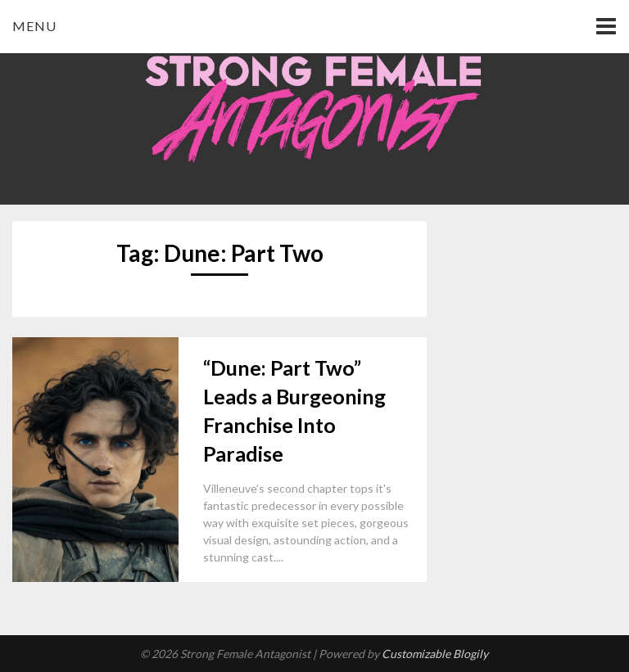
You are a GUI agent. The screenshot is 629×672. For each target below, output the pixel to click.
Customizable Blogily (435, 654)
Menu (34, 26)
